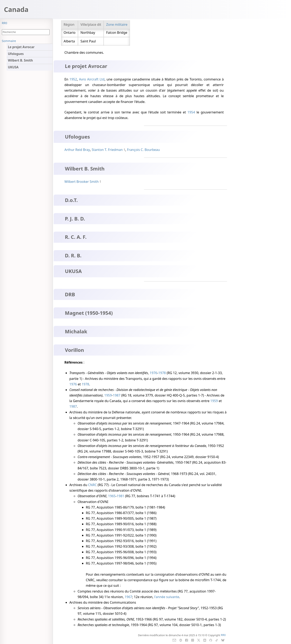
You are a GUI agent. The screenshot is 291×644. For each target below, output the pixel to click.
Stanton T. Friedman (107, 150)
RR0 (5, 23)
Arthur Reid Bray (77, 150)
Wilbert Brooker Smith (81, 182)
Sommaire (9, 41)
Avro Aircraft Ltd (92, 79)
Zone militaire (117, 24)
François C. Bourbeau (144, 150)
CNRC (92, 485)
